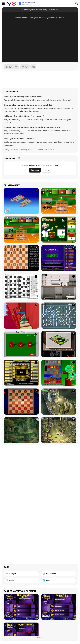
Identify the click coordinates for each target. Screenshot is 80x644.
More (40, 637)
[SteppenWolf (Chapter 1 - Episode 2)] (21, 430)
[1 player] (22, 574)
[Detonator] (21, 201)
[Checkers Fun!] (21, 402)
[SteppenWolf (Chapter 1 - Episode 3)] (59, 430)
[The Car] (59, 344)
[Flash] (22, 581)
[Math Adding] (59, 230)
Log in (47, 170)
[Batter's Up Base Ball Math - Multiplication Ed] (21, 230)
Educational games (37, 142)
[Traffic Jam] (59, 373)
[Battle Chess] (21, 258)
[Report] (25, 67)
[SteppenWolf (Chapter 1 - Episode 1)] (59, 402)
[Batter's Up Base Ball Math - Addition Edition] (59, 201)
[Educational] (59, 574)
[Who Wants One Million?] (59, 258)
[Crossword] (21, 287)
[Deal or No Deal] (21, 373)
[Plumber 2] (59, 316)
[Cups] (21, 344)
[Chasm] (21, 316)
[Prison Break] (59, 287)
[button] (9, 145)
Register (35, 170)
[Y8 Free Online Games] (12, 4)
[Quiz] (59, 581)
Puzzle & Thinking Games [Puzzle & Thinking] (23, 149)
